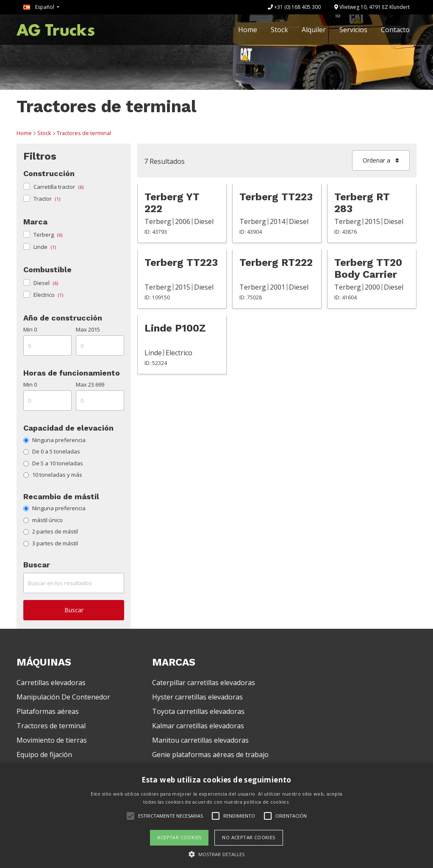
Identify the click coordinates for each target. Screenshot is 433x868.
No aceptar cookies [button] (248, 837)
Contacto (395, 30)
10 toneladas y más (53, 475)
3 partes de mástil (51, 543)
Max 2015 (88, 329)
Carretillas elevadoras (51, 683)
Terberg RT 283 (362, 203)
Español (39, 7)
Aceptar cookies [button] (179, 837)
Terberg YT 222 (172, 203)
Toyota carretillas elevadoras (198, 711)
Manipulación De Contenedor (63, 697)
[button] (217, 854)
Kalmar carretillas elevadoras (198, 726)
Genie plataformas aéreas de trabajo (210, 755)
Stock (279, 30)
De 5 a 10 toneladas (53, 463)
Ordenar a (381, 160)
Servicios (353, 30)
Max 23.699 (90, 384)
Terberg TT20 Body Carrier (368, 268)
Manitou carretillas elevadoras (200, 740)
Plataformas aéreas (48, 711)
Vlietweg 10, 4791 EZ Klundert (372, 7)
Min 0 (30, 329)
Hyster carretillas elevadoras (197, 697)
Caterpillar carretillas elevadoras (204, 683)
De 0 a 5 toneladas (52, 451)
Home (248, 30)
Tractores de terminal (84, 133)
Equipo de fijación (44, 755)
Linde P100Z (175, 328)
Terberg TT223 (276, 197)
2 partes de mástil (51, 531)
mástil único (43, 520)
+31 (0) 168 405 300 (294, 7)
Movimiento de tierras (52, 740)
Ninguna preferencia (54, 440)
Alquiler (314, 30)
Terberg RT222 (276, 263)
